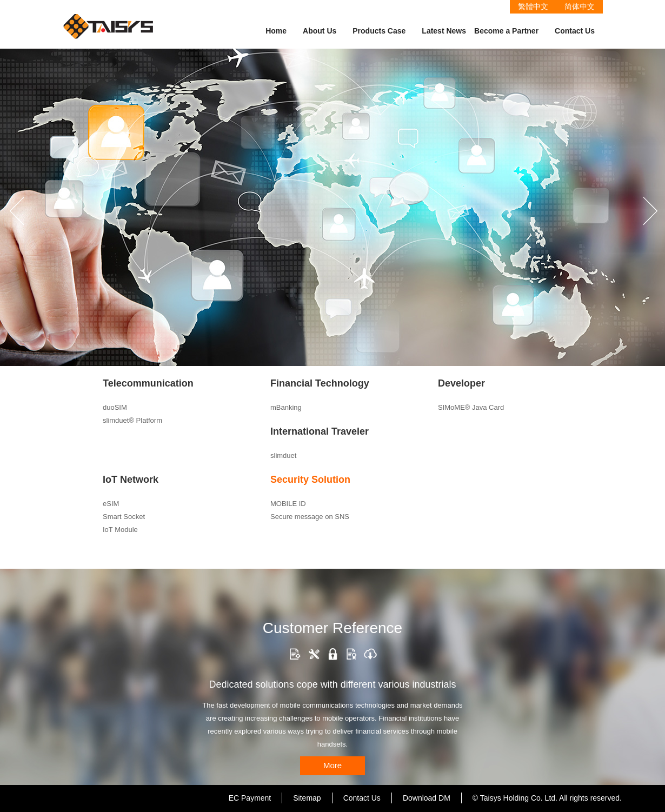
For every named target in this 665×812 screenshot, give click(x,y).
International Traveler (320, 431)
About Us (320, 31)
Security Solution (310, 480)
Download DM (427, 798)
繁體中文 (533, 6)
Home (276, 31)
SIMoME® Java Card (471, 407)
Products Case (379, 31)
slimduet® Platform (132, 420)
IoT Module (120, 530)
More (332, 765)
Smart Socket (124, 517)
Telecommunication (148, 383)
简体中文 (580, 6)
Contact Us (575, 31)
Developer (461, 383)
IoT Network (131, 480)
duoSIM (115, 407)
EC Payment (250, 798)
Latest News (444, 31)
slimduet (283, 455)
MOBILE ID (288, 504)
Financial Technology (320, 383)
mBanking (286, 407)
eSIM (111, 504)
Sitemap (307, 798)
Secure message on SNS (310, 517)
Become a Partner (506, 31)
